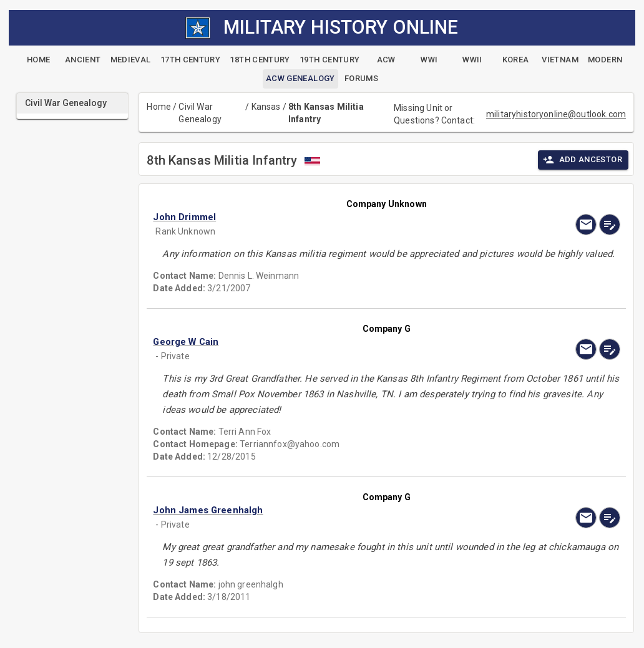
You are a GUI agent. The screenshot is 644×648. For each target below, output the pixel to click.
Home (159, 107)
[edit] (610, 225)
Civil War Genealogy (200, 113)
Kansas (266, 107)
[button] (316, 217)
